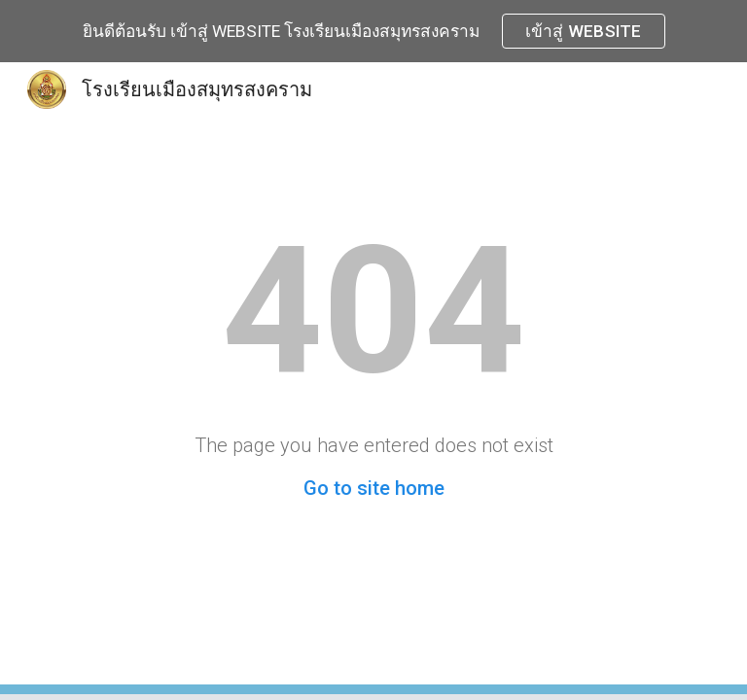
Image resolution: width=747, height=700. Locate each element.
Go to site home (374, 488)
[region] (373, 31)
